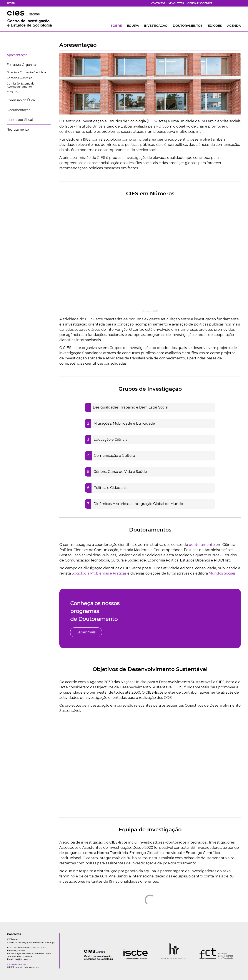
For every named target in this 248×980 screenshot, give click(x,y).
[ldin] (239, 3)
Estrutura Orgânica (21, 65)
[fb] (218, 3)
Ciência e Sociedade (200, 3)
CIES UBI (13, 92)
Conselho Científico (20, 78)
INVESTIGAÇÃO (156, 26)
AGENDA (234, 26)
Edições (215, 26)
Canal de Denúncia (17, 964)
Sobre (116, 26)
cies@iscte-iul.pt (22, 959)
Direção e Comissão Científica (26, 72)
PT (9, 3)
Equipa (133, 26)
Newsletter (176, 3)
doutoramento (202, 545)
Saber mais (86, 632)
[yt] (228, 3)
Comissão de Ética (21, 100)
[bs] (223, 3)
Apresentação (17, 55)
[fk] (234, 3)
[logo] (90, 959)
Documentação (19, 110)
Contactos (158, 3)
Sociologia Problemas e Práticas (99, 573)
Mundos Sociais (222, 573)
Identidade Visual (20, 120)
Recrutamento (18, 130)
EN (13, 3)
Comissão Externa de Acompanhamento (21, 85)
